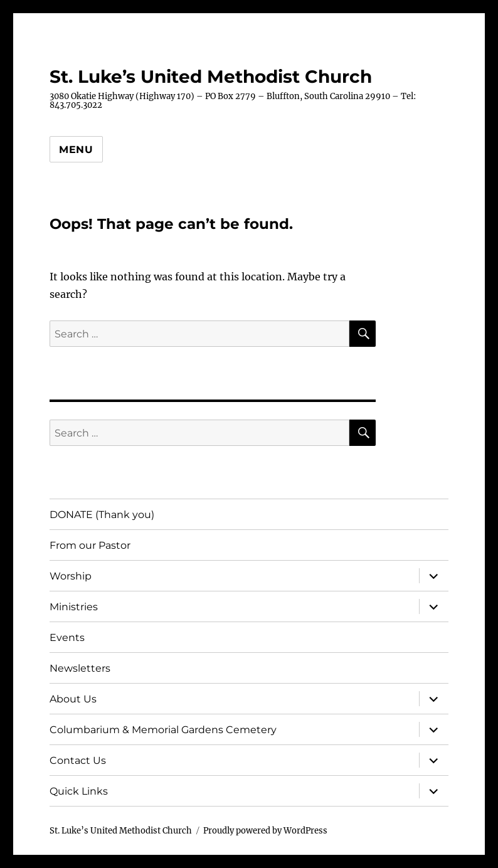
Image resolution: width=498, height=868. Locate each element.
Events (67, 638)
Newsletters (80, 668)
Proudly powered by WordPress (265, 831)
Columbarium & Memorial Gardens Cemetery (163, 730)
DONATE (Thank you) (102, 515)
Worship (71, 576)
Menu (76, 150)
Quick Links (79, 791)
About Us (73, 699)
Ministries (74, 607)
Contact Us (78, 760)
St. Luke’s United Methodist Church (211, 77)
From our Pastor (90, 545)
